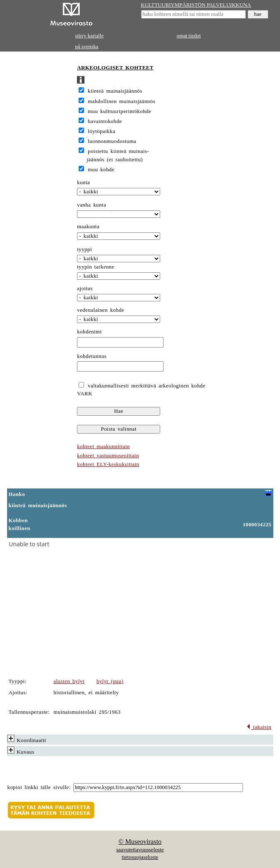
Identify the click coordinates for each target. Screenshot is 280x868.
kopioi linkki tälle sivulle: (39, 787)
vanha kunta (92, 205)
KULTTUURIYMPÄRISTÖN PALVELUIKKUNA (196, 5)
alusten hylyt (69, 681)
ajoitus (85, 289)
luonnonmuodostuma (112, 141)
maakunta (88, 227)
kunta (83, 182)
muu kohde (101, 170)
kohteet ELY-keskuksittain (108, 464)
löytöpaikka (102, 131)
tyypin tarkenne (96, 267)
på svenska (87, 47)
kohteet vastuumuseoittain (108, 456)
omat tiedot (189, 36)
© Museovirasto (140, 842)
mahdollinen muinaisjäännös (121, 101)
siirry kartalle (90, 36)
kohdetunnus (92, 356)
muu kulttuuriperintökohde (119, 111)
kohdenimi (89, 332)
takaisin (259, 727)
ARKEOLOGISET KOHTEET (115, 68)
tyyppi (84, 249)
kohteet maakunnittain (103, 446)
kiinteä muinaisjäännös (115, 91)
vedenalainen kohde (100, 310)
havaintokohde (105, 121)
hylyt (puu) (110, 681)
